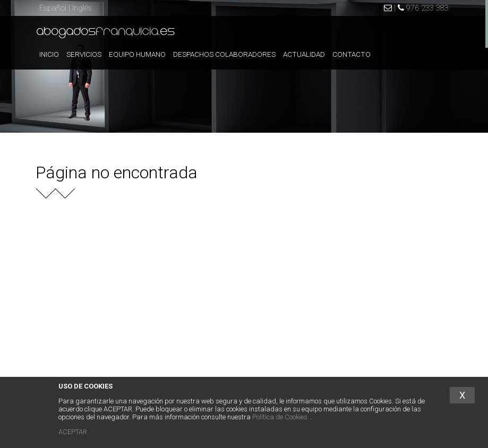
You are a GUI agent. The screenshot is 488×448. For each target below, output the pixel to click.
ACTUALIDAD (304, 54)
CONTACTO (352, 54)
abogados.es (106, 32)
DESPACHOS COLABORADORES (224, 54)
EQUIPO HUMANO (137, 54)
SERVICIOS (84, 54)
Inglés (82, 8)
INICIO (49, 54)
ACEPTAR (73, 432)
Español (53, 8)
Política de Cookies (280, 417)
